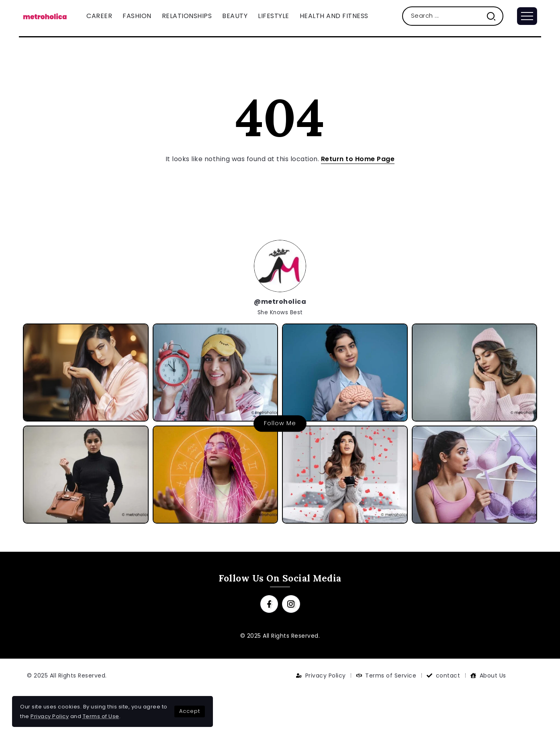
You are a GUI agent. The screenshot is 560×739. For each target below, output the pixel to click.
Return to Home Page (358, 159)
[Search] (453, 16)
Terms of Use (101, 716)
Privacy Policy (50, 716)
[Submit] (494, 16)
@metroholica (280, 302)
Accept (190, 711)
